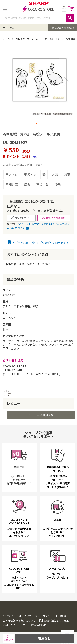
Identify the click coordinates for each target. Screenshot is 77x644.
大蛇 (55, 165)
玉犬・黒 (30, 165)
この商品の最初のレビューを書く (23, 155)
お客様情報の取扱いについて (19, 611)
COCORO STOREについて (17, 606)
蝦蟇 (67, 165)
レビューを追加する (41, 406)
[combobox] (38, 18)
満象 (27, 175)
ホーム (7, 39)
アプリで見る (18, 233)
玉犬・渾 (42, 175)
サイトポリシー (44, 606)
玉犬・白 (12, 165)
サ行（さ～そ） (52, 39)
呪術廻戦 (71, 39)
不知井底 (12, 175)
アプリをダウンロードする (50, 233)
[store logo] (39, 9)
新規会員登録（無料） (63, 28)
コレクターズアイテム (27, 39)
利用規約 (61, 606)
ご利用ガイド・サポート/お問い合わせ (25, 615)
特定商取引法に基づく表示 (54, 611)
